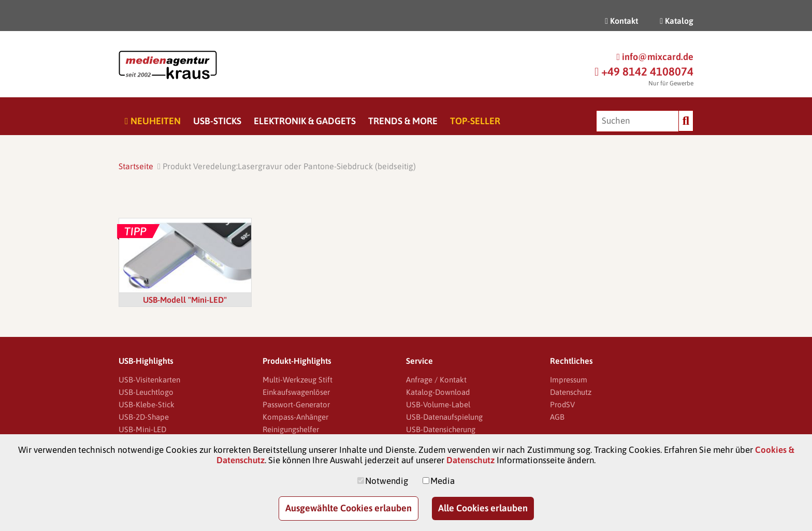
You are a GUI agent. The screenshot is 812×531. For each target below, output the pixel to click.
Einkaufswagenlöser (296, 392)
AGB (557, 417)
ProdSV (562, 404)
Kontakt (621, 21)
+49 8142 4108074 (644, 71)
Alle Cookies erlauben (483, 508)
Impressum (569, 380)
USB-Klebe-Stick (147, 404)
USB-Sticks (217, 121)
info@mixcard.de (655, 57)
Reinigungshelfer (291, 429)
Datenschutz (571, 392)
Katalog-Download (438, 392)
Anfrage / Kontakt (436, 380)
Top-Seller (475, 121)
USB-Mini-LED (142, 429)
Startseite (136, 166)
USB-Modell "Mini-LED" (185, 300)
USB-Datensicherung (441, 429)
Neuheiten (153, 121)
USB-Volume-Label (438, 404)
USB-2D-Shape (144, 417)
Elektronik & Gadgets (305, 121)
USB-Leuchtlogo (146, 392)
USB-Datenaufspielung (444, 417)
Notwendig (387, 481)
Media (443, 481)
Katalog (677, 21)
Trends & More (403, 121)
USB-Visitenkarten (149, 380)
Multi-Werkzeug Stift (298, 380)
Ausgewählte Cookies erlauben (349, 508)
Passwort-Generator (296, 404)
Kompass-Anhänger (295, 417)
